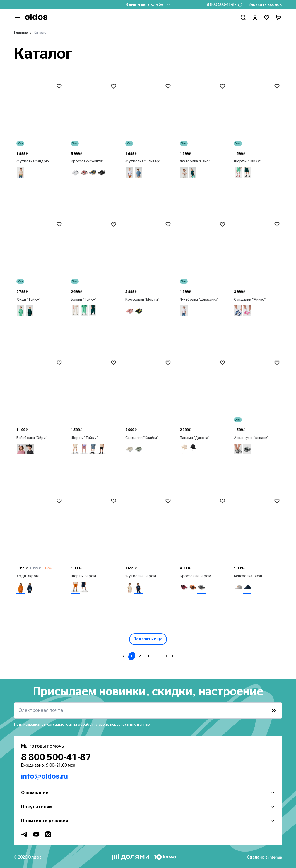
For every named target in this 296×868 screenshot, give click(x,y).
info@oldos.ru (45, 777)
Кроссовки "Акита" (87, 161)
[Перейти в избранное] (267, 18)
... (156, 656)
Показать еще (148, 639)
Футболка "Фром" (141, 576)
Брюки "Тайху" (84, 300)
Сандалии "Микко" (250, 300)
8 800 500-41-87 (222, 5)
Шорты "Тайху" (248, 161)
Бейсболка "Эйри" (32, 438)
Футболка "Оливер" (143, 161)
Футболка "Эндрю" (33, 161)
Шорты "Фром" (84, 576)
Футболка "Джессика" (199, 300)
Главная (21, 32)
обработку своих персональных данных (114, 725)
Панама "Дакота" (195, 438)
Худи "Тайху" (29, 300)
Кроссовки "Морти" (142, 300)
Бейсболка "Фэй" (249, 576)
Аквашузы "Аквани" (251, 438)
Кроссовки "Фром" (196, 576)
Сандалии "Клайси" (142, 438)
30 (165, 656)
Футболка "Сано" (195, 161)
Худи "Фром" (28, 576)
